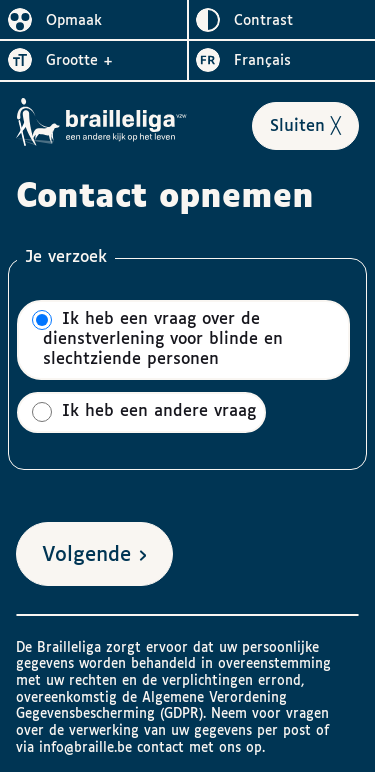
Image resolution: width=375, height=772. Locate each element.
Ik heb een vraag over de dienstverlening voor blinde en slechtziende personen (157, 339)
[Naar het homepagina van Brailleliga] (102, 122)
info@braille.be (85, 748)
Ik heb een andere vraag (144, 412)
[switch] (94, 20)
